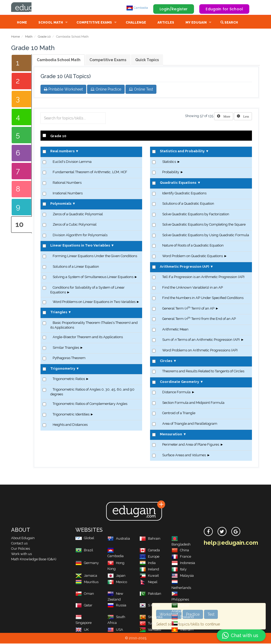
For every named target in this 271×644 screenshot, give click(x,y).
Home (22, 23)
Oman (85, 594)
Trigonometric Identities (71, 415)
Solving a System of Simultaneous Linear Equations (93, 277)
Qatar (84, 606)
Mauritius (87, 582)
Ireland (149, 570)
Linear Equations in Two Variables (80, 246)
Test (211, 614)
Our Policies (21, 549)
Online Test (141, 90)
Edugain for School (224, 9)
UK (82, 630)
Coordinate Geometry (179, 382)
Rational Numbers (67, 183)
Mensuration (171, 435)
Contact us (19, 544)
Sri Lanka (151, 617)
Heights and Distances (70, 425)
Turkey (149, 624)
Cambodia (137, 8)
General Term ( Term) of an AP (188, 309)
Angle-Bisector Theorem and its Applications (88, 337)
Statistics (169, 162)
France (181, 557)
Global (85, 538)
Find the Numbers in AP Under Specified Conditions (203, 298)
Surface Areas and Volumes (184, 456)
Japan (116, 576)
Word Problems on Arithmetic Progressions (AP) (200, 351)
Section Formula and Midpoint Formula (193, 403)
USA (115, 630)
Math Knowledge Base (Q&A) (34, 560)
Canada (150, 551)
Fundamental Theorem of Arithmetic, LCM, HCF (90, 173)
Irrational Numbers (68, 194)
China (180, 551)
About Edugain (23, 538)
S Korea (150, 606)
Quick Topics (147, 60)
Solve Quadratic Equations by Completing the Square (204, 225)
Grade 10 (44, 37)
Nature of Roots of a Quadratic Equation (193, 246)
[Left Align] (224, 117)
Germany (87, 563)
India (148, 563)
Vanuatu (150, 630)
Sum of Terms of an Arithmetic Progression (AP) (201, 340)
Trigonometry (63, 369)
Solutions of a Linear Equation (76, 267)
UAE (179, 624)
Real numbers (62, 152)
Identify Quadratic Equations (184, 194)
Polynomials (61, 204)
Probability (171, 173)
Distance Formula (176, 393)
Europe (149, 557)
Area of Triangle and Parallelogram (190, 424)
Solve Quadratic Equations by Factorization (196, 215)
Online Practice (106, 90)
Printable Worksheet (63, 90)
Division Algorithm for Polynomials (80, 236)
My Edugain (196, 23)
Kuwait (149, 576)
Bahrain (150, 539)
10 (19, 225)
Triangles (59, 313)
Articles (166, 23)
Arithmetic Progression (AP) (184, 267)
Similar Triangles (66, 348)
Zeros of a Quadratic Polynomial (78, 215)
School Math (51, 23)
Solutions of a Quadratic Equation (188, 204)
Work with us (21, 554)
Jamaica (86, 576)
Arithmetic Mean (175, 330)
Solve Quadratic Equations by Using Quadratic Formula (206, 236)
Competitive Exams (94, 23)
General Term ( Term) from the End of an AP (199, 319)
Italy (179, 570)
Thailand (183, 617)
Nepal (148, 582)
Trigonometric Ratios (69, 379)
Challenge (136, 23)
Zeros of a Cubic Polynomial (75, 225)
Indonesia (183, 563)
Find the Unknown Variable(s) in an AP (193, 288)
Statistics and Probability (182, 152)
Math (29, 37)
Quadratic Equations (178, 183)
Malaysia (183, 576)
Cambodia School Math (59, 60)
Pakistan (150, 594)
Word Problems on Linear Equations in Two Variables (94, 302)
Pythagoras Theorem (69, 358)
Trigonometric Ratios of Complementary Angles (90, 404)
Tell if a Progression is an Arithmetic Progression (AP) (203, 277)
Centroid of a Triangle (179, 413)
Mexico (117, 582)
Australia (119, 539)
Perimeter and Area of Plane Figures (191, 445)
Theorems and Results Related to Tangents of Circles (203, 372)
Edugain (31, 8)
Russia (117, 606)
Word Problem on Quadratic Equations (193, 256)
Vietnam (182, 630)
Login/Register (174, 9)
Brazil (84, 551)
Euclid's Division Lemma (72, 162)
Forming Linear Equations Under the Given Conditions (95, 256)
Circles (166, 361)
